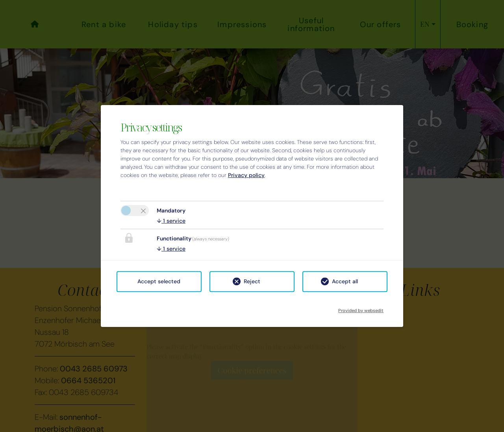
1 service (171, 221)
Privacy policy (246, 175)
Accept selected (159, 281)
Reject (252, 281)
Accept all (345, 281)
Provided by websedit (361, 308)
